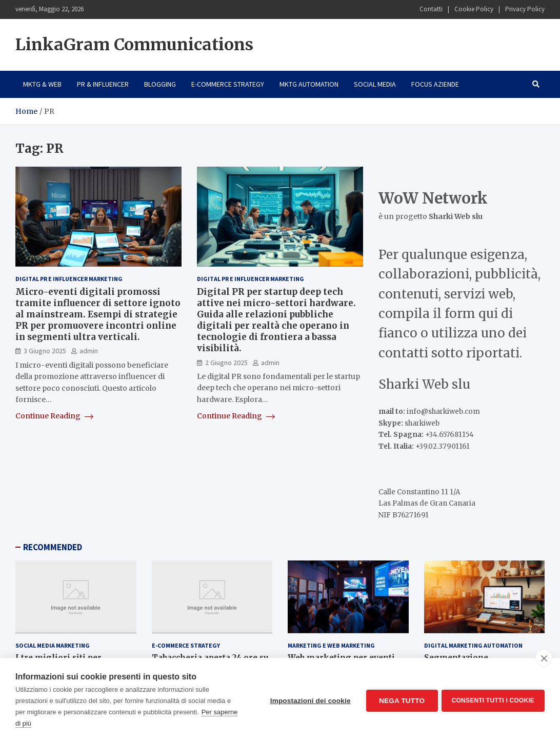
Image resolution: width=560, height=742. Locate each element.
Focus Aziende (435, 84)
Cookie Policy (474, 9)
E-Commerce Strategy (228, 84)
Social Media (375, 84)
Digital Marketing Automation (473, 645)
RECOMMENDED (53, 547)
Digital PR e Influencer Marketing (69, 279)
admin (89, 351)
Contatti (431, 9)
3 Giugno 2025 (45, 351)
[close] (544, 658)
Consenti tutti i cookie (493, 700)
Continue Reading (54, 416)
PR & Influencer (103, 84)
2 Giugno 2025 (226, 363)
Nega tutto (400, 700)
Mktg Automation (309, 84)
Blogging (160, 84)
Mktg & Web (42, 84)
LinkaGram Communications (134, 45)
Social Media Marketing (53, 645)
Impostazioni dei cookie (309, 700)
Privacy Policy (525, 9)
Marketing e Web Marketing (331, 645)
